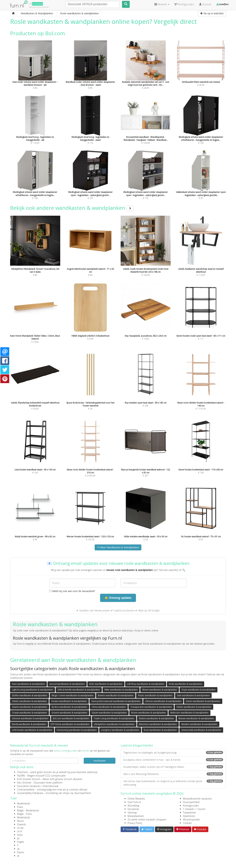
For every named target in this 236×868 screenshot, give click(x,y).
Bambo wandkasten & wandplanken (116, 695)
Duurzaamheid (191, 802)
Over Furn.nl (134, 802)
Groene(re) (37, 4)
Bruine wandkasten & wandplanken (149, 713)
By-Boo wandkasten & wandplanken (69, 707)
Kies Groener (24, 783)
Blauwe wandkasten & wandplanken (196, 718)
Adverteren (189, 816)
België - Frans (25, 814)
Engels (21, 842)
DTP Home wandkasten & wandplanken (70, 724)
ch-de (20, 828)
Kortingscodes (191, 806)
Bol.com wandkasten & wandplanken (71, 718)
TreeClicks (23, 772)
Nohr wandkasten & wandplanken (106, 684)
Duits (20, 835)
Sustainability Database (30, 793)
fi (18, 845)
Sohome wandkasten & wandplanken (30, 718)
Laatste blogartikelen (137, 745)
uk (18, 849)
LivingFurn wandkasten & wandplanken (120, 730)
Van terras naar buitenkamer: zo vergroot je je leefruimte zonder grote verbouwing (173, 783)
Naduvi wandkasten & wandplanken (156, 718)
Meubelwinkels (136, 816)
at (18, 856)
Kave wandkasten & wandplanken (28, 684)
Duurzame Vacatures (29, 786)
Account (205, 4)
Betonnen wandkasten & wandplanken (158, 724)
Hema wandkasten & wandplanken (109, 707)
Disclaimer (133, 809)
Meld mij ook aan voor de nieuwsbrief (72, 591)
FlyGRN (21, 776)
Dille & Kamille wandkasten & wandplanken (79, 690)
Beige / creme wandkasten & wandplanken (73, 695)
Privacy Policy (135, 823)
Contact (187, 823)
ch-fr (20, 831)
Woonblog (133, 806)
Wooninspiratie (191, 819)
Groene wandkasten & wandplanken (69, 713)
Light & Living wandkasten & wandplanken (33, 690)
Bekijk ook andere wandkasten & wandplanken (72, 208)
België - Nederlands (28, 810)
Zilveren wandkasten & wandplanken (163, 701)
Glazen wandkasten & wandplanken (109, 713)
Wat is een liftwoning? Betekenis (173, 774)
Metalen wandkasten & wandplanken (199, 724)
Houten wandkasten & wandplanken (69, 701)
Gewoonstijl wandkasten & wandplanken (201, 730)
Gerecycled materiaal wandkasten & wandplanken (116, 701)
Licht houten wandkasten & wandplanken (32, 730)
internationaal (51, 786)
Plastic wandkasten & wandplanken (155, 695)
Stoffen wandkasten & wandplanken (30, 695)
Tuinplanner (189, 813)
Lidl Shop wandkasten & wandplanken (146, 684)
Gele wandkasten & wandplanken (193, 695)
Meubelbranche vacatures (197, 799)
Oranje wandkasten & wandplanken (30, 713)
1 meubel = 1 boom (194, 809)
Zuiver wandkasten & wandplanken (203, 701)
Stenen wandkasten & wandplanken (160, 690)
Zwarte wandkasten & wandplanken (30, 707)
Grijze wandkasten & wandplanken (198, 690)
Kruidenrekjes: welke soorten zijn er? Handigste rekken (173, 767)
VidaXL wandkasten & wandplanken (29, 701)
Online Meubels (136, 799)
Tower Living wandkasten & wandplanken (114, 718)
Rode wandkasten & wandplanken (186, 684)
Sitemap (132, 813)
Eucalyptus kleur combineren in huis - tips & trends (173, 760)
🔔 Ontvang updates (118, 598)
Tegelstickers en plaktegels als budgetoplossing (173, 753)
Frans (20, 807)
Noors (21, 821)
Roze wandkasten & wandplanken (160, 730)
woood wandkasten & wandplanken (67, 684)
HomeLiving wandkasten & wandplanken (77, 730)
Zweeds (21, 824)
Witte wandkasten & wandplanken (121, 690)
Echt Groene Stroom (29, 779)
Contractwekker (26, 790)
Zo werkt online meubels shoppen (147, 819)
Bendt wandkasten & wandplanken (29, 724)
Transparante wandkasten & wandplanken (151, 707)
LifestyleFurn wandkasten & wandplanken (114, 724)
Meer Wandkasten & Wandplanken (118, 547)
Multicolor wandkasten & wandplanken (189, 713)
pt (18, 838)
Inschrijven (100, 761)
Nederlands (24, 803)
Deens (21, 852)
